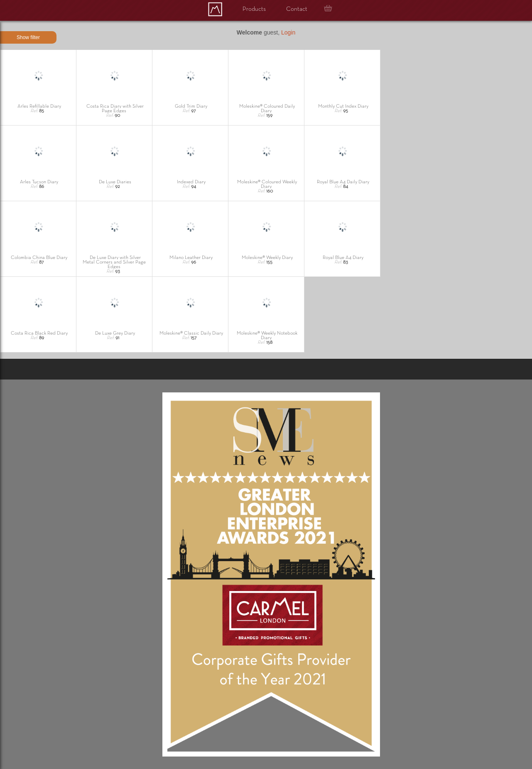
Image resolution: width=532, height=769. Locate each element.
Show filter (28, 37)
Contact (297, 9)
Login (288, 32)
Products (254, 9)
